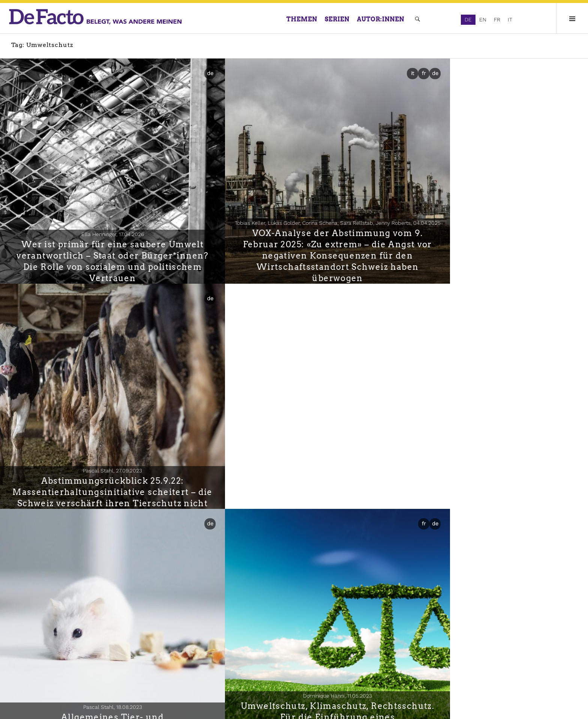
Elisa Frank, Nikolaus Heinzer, (98, 631)
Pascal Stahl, (490, 205)
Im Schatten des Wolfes (98, 641)
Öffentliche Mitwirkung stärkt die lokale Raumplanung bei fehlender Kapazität (490, 630)
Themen (302, 19)
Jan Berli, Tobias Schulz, (490, 609)
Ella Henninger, (98, 205)
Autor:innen (381, 19)
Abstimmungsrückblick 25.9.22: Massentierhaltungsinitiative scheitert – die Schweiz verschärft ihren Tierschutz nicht (490, 232)
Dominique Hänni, (294, 401)
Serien (337, 19)
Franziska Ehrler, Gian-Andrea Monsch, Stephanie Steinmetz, (490, 412)
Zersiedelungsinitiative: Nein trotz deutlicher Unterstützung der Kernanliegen (294, 630)
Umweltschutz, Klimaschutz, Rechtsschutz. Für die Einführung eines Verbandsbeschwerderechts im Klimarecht (294, 428)
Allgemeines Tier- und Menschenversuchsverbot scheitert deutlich (98, 434)
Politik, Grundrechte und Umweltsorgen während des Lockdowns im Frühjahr (490, 434)
